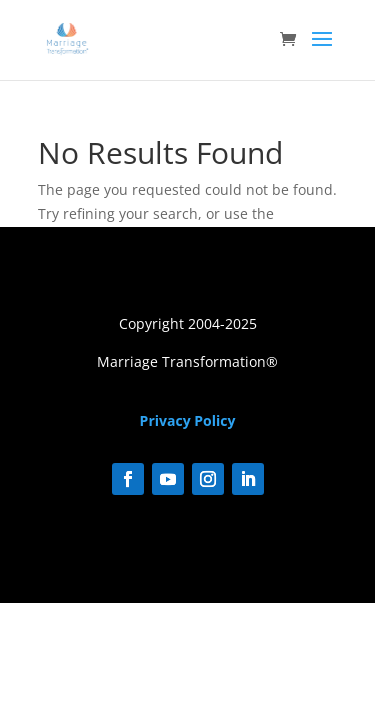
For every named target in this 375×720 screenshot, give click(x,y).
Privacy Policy (188, 420)
